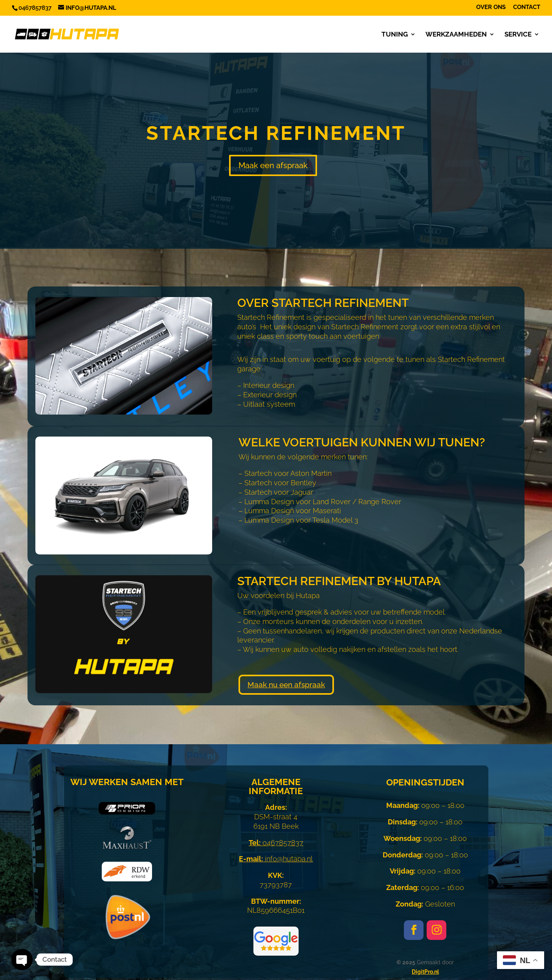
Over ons (491, 7)
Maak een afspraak (273, 165)
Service (518, 35)
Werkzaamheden (456, 35)
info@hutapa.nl (276, 859)
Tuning (395, 35)
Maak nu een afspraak (286, 685)
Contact (527, 7)
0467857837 (276, 843)
